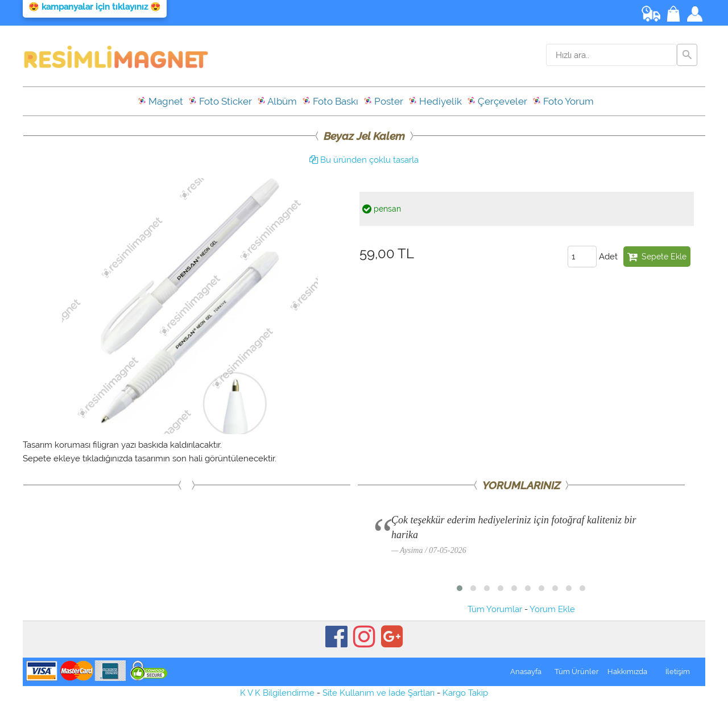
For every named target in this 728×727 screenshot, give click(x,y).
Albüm (277, 101)
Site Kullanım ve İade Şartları (379, 693)
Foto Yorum (563, 101)
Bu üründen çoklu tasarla (364, 160)
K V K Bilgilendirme (277, 693)
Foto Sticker (220, 101)
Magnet (160, 101)
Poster (383, 101)
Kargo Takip (465, 693)
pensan (382, 209)
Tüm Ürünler (577, 672)
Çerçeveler (497, 101)
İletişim (678, 672)
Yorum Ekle (552, 609)
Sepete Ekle (657, 257)
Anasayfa (526, 672)
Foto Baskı (330, 101)
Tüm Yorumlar (495, 609)
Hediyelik (435, 101)
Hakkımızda (627, 672)
